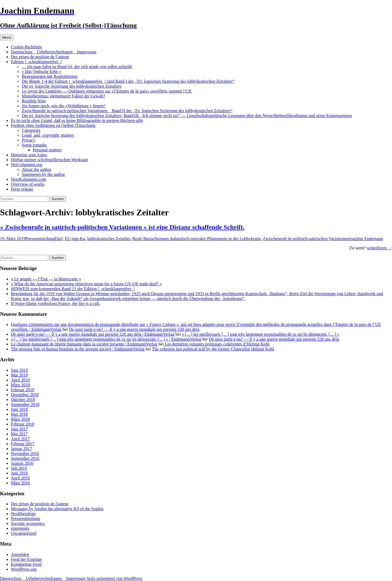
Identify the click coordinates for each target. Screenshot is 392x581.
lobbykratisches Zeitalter (109, 239)
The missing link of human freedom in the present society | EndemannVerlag (78, 349)
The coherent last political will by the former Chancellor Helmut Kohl (213, 349)
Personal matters (47, 150)
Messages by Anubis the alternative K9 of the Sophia (57, 509)
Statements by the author (43, 174)
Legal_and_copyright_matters (48, 135)
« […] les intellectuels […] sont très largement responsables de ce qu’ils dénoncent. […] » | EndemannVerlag (106, 339)
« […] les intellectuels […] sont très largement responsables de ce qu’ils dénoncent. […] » (261, 334)
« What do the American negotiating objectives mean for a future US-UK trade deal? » (86, 284)
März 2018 (20, 419)
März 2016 (20, 483)
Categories (31, 130)
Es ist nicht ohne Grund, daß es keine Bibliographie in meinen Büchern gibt (77, 120)
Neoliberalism (23, 514)
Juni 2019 (19, 370)
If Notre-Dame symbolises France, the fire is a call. (56, 303)
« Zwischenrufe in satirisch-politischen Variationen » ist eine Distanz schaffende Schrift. (122, 227)
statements (20, 528)
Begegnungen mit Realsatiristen (50, 76)
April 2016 (20, 478)
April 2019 (20, 380)
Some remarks (34, 145)
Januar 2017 (22, 449)
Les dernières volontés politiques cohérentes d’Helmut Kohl (217, 344)
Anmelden (20, 554)
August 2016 (22, 463)
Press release (22, 189)
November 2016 (25, 453)
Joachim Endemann (366, 239)
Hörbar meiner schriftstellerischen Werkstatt (49, 160)
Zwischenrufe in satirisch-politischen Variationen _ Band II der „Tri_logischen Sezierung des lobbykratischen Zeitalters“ (127, 111)
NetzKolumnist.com (28, 179)
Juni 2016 (19, 473)
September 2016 (25, 458)
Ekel (58, 239)
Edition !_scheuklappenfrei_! (36, 62)
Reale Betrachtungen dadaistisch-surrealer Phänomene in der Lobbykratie (197, 239)
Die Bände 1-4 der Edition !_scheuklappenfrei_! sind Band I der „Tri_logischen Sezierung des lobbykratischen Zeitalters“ (128, 81)
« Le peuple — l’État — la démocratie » (46, 279)
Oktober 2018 (23, 400)
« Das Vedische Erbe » (42, 71)
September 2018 (25, 404)
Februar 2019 (23, 390)
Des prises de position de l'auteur (40, 504)
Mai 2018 (19, 414)
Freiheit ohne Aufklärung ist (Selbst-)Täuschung (53, 125)
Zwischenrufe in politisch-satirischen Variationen (306, 239)
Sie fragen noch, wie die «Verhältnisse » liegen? (64, 106)
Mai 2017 (19, 434)
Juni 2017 (19, 429)
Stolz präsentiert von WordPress (114, 578)
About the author (36, 169)
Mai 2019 (19, 375)
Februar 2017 (23, 444)
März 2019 (20, 385)
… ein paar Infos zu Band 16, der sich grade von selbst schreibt (77, 67)
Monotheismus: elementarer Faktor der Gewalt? (64, 96)
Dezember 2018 (25, 395)
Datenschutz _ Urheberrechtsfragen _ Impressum (54, 52)
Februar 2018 (23, 424)
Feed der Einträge (26, 559)
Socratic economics (28, 523)
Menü (7, 37)
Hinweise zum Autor (29, 155)
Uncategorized (24, 533)
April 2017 (20, 439)
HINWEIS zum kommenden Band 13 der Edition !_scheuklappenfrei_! (73, 289)
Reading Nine (34, 101)
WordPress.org (24, 569)
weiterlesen (379, 248)
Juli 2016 (19, 468)
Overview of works (28, 184)
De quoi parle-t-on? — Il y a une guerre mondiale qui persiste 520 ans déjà (134, 329)
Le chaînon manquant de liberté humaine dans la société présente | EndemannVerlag (84, 344)
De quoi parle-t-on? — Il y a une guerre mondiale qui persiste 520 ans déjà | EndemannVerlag (93, 334)
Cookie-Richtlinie (27, 47)
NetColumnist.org (27, 165)
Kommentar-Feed (26, 564)
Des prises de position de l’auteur (40, 57)
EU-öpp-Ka (75, 239)
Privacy (28, 140)
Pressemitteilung (40, 239)
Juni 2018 (19, 409)
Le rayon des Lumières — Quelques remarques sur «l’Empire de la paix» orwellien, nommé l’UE (107, 91)
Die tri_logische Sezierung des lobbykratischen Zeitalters (72, 86)
